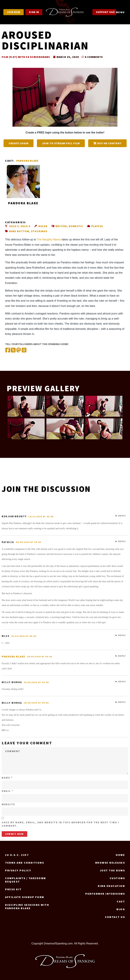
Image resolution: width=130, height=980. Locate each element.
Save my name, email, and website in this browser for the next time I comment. (60, 824)
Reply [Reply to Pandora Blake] (122, 656)
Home (120, 855)
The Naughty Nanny (49, 239)
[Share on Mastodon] (19, 350)
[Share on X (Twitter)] (13, 350)
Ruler (43, 226)
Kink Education (111, 886)
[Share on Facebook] (8, 350)
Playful (97, 226)
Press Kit (13, 889)
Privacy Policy (18, 870)
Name (7, 778)
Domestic (76, 226)
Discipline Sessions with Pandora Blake (27, 906)
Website (8, 804)
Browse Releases (110, 863)
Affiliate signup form (25, 897)
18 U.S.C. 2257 (17, 855)
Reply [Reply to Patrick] (122, 541)
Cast (121, 901)
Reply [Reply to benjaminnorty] (122, 516)
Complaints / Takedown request (26, 880)
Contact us (115, 917)
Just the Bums (112, 870)
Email (8, 791)
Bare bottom (19, 231)
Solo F (14, 226)
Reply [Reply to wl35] (122, 635)
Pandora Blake (27, 161)
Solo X (25, 226)
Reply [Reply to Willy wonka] (122, 682)
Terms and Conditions (25, 863)
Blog (121, 909)
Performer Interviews (105, 894)
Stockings (39, 231)
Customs (117, 878)
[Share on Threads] (24, 350)
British (61, 226)
